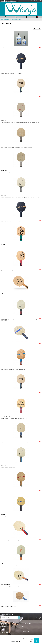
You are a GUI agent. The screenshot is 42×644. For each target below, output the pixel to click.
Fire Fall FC (3, 343)
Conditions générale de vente (7, 628)
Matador (3, 605)
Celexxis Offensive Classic (6, 417)
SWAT (2, 368)
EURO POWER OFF (4, 490)
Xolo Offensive (4, 269)
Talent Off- (3, 294)
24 (39, 29)
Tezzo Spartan (4, 196)
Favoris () (33, 1)
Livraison (9, 1)
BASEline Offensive (5, 121)
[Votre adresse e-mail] (9, 618)
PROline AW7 (4, 146)
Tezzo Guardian (4, 318)
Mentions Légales (14, 1)
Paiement (4, 631)
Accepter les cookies (36, 640)
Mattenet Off (3, 539)
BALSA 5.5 (3, 515)
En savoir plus (17, 641)
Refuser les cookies (31, 640)
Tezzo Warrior (4, 466)
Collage (3, 47)
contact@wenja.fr (26, 632)
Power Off (3, 96)
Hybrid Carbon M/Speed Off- (6, 584)
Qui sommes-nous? (5, 627)
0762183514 (25, 630)
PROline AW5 (4, 441)
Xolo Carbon (3, 245)
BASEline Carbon (4, 170)
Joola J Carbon (4, 564)
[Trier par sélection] (35, 29)
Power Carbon (4, 392)
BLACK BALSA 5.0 (4, 72)
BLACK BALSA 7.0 (4, 220)
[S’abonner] (19, 618)
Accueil (19, 1)
